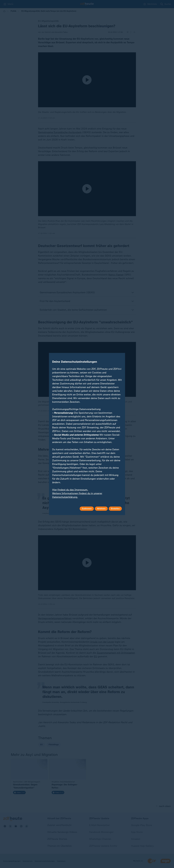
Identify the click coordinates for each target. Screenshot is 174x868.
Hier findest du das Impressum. (70, 490)
